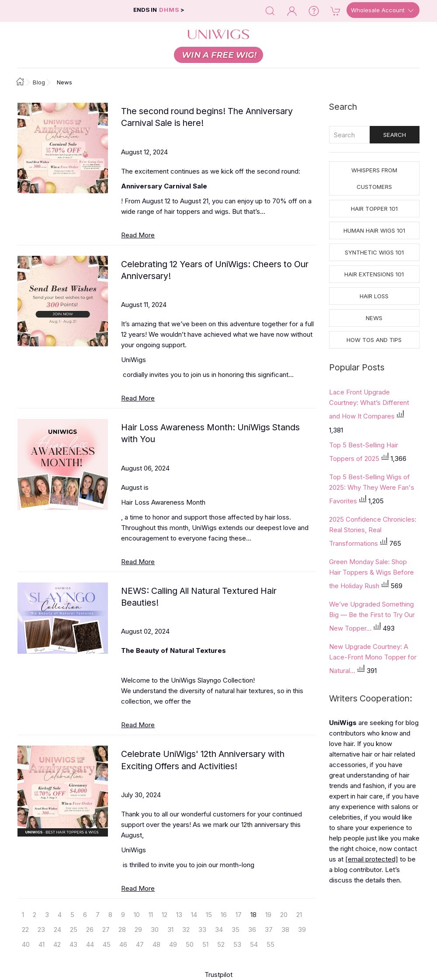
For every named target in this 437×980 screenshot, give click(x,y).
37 (269, 929)
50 (190, 944)
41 (42, 944)
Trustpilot (218, 975)
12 (165, 915)
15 (209, 915)
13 (179, 915)
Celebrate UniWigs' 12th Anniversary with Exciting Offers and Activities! (203, 760)
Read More (138, 235)
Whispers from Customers (374, 178)
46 (123, 944)
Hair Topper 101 (374, 209)
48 (156, 944)
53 (237, 944)
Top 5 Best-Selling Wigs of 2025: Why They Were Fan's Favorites (372, 489)
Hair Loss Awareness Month (163, 502)
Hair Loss (374, 296)
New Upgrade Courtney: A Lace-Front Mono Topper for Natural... (373, 659)
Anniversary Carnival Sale (164, 186)
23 (41, 929)
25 (74, 929)
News (374, 318)
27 (106, 929)
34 (219, 929)
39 (302, 929)
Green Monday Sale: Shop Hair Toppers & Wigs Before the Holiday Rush (371, 574)
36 (252, 929)
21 (299, 915)
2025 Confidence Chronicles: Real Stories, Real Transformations (373, 531)
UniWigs (134, 360)
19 (268, 915)
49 (173, 944)
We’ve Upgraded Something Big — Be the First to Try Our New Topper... (372, 616)
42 (57, 944)
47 (140, 944)
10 (137, 915)
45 (107, 944)
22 (25, 929)
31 (170, 929)
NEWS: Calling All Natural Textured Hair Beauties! (199, 597)
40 (26, 944)
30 (155, 929)
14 (194, 915)
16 (224, 915)
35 (236, 929)
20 (284, 915)
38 (285, 929)
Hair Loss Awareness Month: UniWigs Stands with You (210, 433)
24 (57, 929)
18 (253, 915)
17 (239, 915)
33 (202, 929)
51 (205, 944)
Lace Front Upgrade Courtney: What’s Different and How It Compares (369, 404)
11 (151, 915)
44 (90, 944)
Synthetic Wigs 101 (374, 252)
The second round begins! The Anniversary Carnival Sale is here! (207, 117)
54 (254, 944)
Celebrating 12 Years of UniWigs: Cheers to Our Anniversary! (215, 270)
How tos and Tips (374, 340)
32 (186, 929)
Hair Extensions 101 (374, 274)
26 (90, 929)
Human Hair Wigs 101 (374, 230)
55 (271, 944)
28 (122, 929)
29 (138, 929)
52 (221, 944)
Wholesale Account (383, 10)
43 (73, 944)
